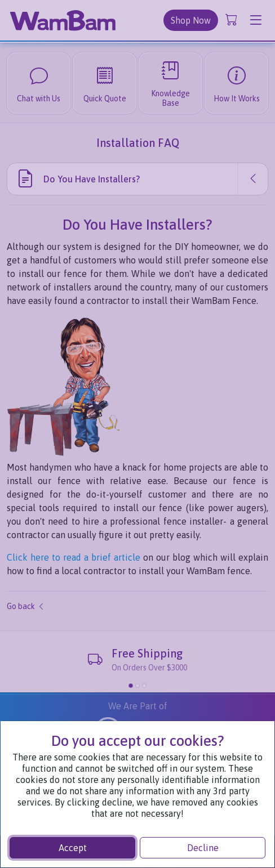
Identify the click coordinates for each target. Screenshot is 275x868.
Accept (73, 848)
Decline (203, 848)
